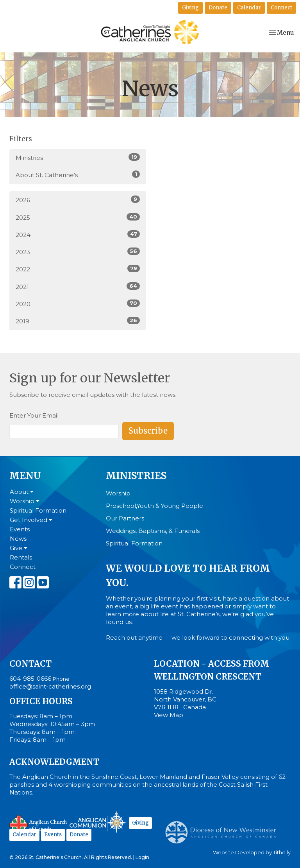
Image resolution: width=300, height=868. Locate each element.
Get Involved (31, 520)
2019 (78, 321)
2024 (78, 234)
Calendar (249, 8)
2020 (78, 304)
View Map (169, 715)
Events (20, 529)
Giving (190, 8)
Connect (281, 8)
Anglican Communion (98, 822)
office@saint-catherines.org (50, 686)
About (22, 492)
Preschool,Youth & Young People (154, 506)
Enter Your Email (34, 415)
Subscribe (148, 431)
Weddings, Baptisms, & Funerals (153, 531)
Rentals (21, 557)
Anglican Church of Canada (38, 823)
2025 (78, 217)
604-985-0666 (30, 679)
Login (142, 857)
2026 (78, 200)
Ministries (78, 157)
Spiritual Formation (38, 510)
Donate (218, 8)
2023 (78, 252)
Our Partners (125, 518)
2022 (78, 269)
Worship (25, 501)
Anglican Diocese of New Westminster (224, 829)
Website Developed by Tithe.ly (252, 853)
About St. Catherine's (78, 175)
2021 (78, 286)
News (18, 539)
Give (19, 548)
